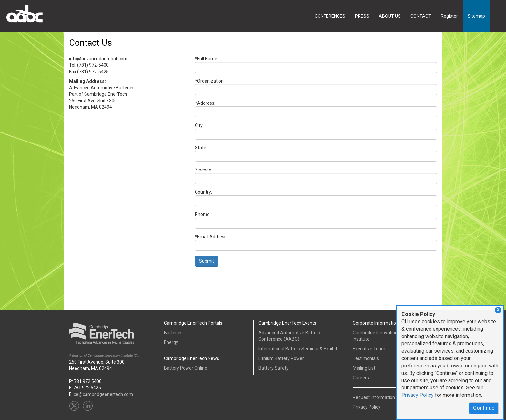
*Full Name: (207, 59)
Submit (207, 261)
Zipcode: (204, 170)
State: (201, 148)
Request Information (374, 397)
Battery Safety (273, 368)
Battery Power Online (186, 368)
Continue (484, 408)
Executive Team (369, 349)
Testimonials (366, 358)
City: (199, 125)
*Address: (205, 103)
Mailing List (364, 368)
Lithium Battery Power (281, 358)
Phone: (202, 214)
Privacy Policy (418, 395)
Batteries (173, 333)
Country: (203, 192)
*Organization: (210, 81)
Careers (361, 378)
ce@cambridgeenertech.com (103, 394)
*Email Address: (211, 237)
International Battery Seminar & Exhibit (298, 349)
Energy (171, 342)
